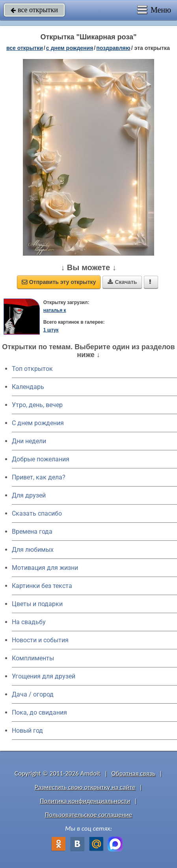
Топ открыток (32, 369)
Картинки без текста (42, 586)
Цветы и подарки (37, 604)
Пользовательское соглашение (88, 815)
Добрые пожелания (41, 459)
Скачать (122, 282)
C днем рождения (38, 423)
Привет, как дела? (39, 477)
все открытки (34, 10)
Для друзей (29, 495)
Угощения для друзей (44, 676)
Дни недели (29, 441)
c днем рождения (70, 48)
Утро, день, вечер (37, 405)
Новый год (27, 731)
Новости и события (40, 640)
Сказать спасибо (37, 513)
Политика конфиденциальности (85, 801)
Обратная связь (134, 773)
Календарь (28, 387)
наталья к (55, 310)
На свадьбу (29, 622)
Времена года (32, 532)
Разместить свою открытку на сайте (85, 787)
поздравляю (113, 48)
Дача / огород (33, 694)
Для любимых (33, 550)
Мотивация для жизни (45, 568)
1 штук (51, 330)
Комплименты (33, 658)
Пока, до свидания (39, 712)
